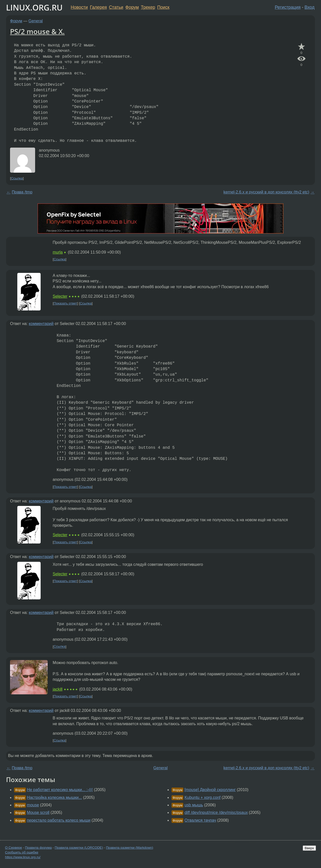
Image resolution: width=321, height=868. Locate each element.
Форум (132, 7)
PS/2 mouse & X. (37, 31)
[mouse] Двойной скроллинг (210, 790)
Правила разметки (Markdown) (129, 848)
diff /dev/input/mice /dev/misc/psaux (216, 812)
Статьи (116, 7)
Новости (79, 7)
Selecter (60, 296)
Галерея (98, 7)
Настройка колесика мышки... (54, 797)
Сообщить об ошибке (22, 852)
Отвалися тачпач (200, 820)
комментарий (41, 324)
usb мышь (194, 805)
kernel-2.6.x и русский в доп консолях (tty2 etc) (266, 192)
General (36, 21)
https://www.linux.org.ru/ (23, 857)
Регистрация (288, 7)
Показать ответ (65, 303)
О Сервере (14, 848)
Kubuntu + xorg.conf (203, 797)
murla (58, 252)
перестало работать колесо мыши (59, 820)
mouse (33, 805)
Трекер (148, 7)
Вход (309, 7)
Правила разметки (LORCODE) (79, 848)
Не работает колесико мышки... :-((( (60, 790)
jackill (58, 689)
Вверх (309, 848)
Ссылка (17, 178)
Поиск (163, 7)
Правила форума (38, 848)
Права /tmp (22, 192)
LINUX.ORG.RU (34, 7)
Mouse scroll (38, 812)
